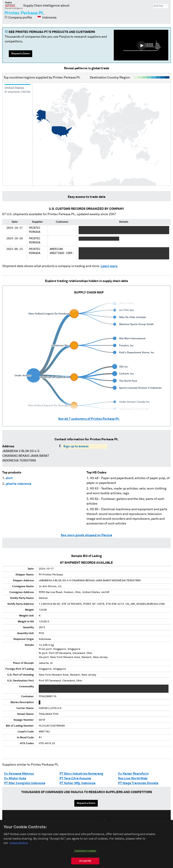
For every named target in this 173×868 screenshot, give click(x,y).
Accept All (85, 861)
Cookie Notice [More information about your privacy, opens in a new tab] (19, 843)
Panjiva (14, 5)
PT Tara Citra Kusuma (75, 778)
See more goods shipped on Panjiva (86, 535)
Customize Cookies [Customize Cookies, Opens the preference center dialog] (85, 851)
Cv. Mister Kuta (15, 778)
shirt (9, 478)
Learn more (109, 266)
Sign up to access (76, 446)
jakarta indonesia (18, 484)
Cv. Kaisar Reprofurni (133, 774)
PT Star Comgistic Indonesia (25, 783)
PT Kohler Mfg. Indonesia (77, 783)
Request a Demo (20, 54)
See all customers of (89, 419)
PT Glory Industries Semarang (81, 774)
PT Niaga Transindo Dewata (138, 783)
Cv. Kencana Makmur (19, 774)
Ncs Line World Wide (133, 778)
